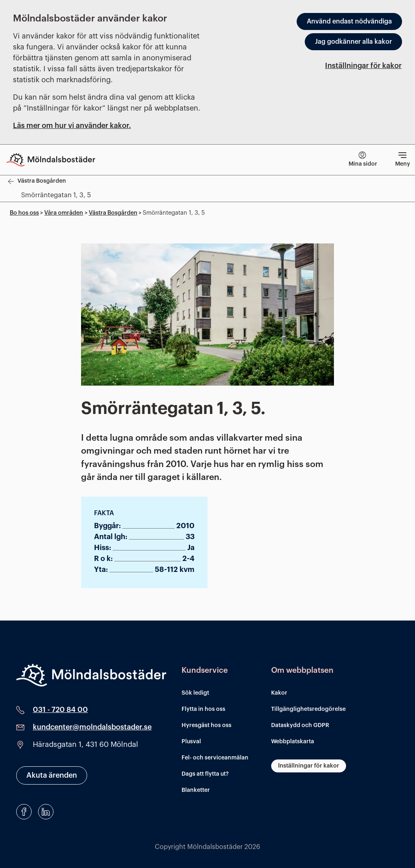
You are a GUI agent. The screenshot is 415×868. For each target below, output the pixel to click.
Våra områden (64, 213)
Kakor (279, 693)
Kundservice (205, 670)
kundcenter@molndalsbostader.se (92, 727)
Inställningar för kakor (363, 66)
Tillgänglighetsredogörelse (308, 709)
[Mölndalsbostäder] (91, 675)
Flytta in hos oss (203, 709)
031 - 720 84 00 (60, 710)
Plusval (191, 742)
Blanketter (196, 790)
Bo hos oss (24, 213)
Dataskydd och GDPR (300, 725)
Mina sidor (363, 159)
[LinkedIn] (46, 812)
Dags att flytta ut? (205, 774)
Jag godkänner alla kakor (353, 42)
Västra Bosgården (113, 213)
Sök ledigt (195, 693)
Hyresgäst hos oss (206, 725)
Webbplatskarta (293, 742)
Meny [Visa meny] (403, 158)
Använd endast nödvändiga (349, 21)
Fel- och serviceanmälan (215, 758)
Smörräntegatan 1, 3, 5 (56, 195)
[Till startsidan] (57, 160)
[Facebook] (24, 812)
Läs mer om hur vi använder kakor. (72, 126)
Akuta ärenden (52, 775)
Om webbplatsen (302, 670)
